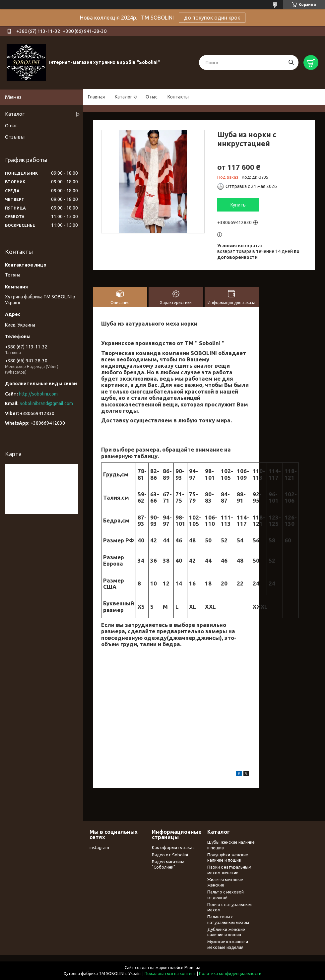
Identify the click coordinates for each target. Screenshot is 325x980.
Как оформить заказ (173, 847)
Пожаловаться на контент (170, 974)
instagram (99, 847)
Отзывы (15, 137)
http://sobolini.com (38, 394)
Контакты (178, 97)
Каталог (124, 97)
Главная (96, 97)
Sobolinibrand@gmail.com (46, 403)
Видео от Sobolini (170, 855)
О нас (152, 97)
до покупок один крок (212, 18)
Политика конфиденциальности (230, 974)
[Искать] (291, 62)
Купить (238, 205)
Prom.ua (192, 968)
